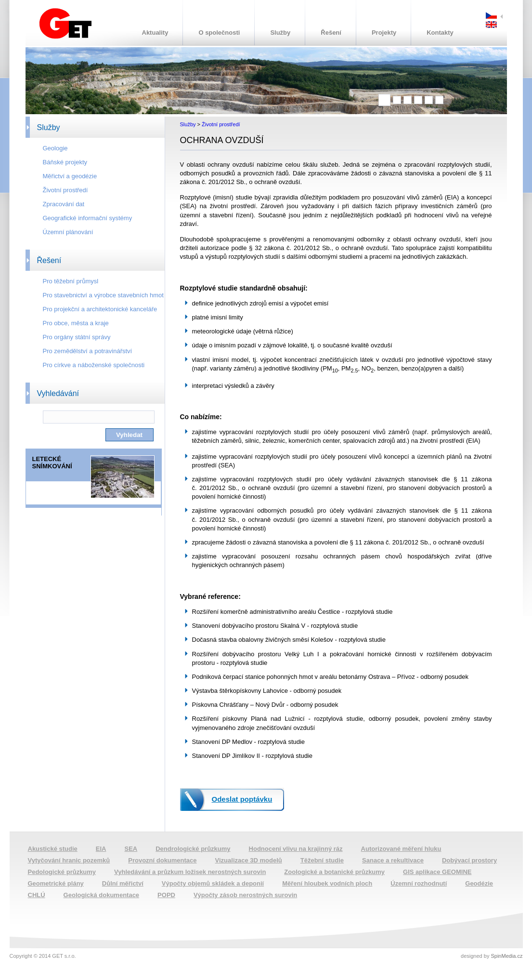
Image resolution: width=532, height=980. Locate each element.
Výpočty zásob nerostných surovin (245, 895)
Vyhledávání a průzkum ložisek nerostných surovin (190, 872)
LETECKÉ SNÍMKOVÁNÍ (52, 463)
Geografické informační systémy (88, 218)
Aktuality (155, 33)
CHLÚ (37, 895)
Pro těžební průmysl (71, 281)
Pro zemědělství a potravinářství (88, 351)
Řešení (331, 33)
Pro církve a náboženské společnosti (94, 365)
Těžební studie (322, 860)
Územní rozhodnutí (419, 883)
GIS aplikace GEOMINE (437, 872)
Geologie (55, 148)
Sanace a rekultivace (393, 860)
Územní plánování (68, 232)
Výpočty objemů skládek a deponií (213, 883)
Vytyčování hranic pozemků (69, 860)
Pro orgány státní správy (77, 337)
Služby (280, 33)
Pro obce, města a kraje (76, 323)
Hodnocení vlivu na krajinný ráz (296, 849)
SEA (131, 849)
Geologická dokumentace (102, 895)
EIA (101, 849)
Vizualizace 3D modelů (249, 860)
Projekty (384, 33)
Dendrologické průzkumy (193, 849)
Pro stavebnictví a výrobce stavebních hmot (103, 295)
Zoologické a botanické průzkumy (334, 872)
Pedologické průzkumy (62, 872)
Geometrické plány (56, 883)
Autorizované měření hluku (401, 849)
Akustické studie (53, 849)
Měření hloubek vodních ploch (327, 883)
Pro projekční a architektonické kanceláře (100, 309)
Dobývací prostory (469, 860)
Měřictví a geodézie (70, 176)
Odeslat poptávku (242, 799)
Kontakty (440, 33)
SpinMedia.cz (506, 956)
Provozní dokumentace (162, 860)
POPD (166, 895)
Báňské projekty (65, 162)
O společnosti (219, 33)
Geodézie (479, 883)
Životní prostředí (65, 190)
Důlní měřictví (123, 883)
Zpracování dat (64, 204)
